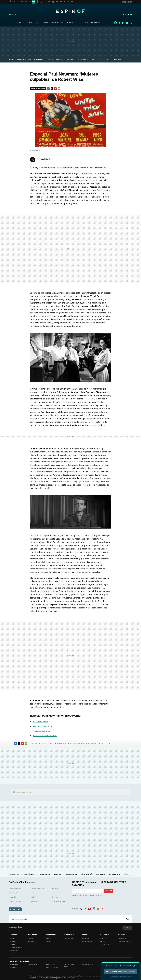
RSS (98, 908)
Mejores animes (101, 874)
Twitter (131, 23)
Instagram (115, 23)
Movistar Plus (14, 893)
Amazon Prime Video (37, 889)
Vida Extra (31, 941)
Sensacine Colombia (52, 967)
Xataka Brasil (13, 967)
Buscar (128, 919)
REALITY (38, 23)
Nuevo (126, 15)
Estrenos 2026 (58, 874)
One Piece (28, 59)
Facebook (119, 23)
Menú (15, 15)
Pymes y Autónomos (124, 941)
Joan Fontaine (61, 744)
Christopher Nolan (83, 59)
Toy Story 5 (34, 901)
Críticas (50, 744)
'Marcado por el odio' (42, 726)
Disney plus (56, 889)
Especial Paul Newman (77, 744)
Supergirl (13, 897)
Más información (71, 978)
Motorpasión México (88, 964)
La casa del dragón (16, 901)
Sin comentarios (39, 89)
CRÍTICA (18, 23)
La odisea (50, 59)
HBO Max (55, 897)
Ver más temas (15, 909)
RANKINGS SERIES (73, 23)
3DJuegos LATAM (32, 964)
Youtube (127, 23)
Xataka (12, 938)
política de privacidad (97, 895)
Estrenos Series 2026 (72, 874)
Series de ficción (15, 889)
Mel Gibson (59, 59)
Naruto (93, 59)
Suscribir (109, 891)
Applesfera (13, 944)
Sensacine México (51, 964)
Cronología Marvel (115, 874)
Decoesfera (103, 941)
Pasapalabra (117, 59)
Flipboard (123, 23)
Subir (126, 928)
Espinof (70, 11)
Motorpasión (86, 938)
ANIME (46, 23)
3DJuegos (30, 938)
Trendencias (103, 938)
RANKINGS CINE (58, 23)
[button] (44, 159)
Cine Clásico (42, 744)
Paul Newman (92, 744)
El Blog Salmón (122, 938)
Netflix (100, 59)
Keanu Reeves (70, 59)
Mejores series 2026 (29, 874)
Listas (54, 893)
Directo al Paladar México (69, 965)
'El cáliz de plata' (41, 722)
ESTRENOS (28, 23)
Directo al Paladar (69, 938)
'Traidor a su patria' (42, 731)
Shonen (108, 59)
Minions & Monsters (58, 901)
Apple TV (33, 897)
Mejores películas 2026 (44, 874)
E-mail (59, 89)
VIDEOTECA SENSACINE (92, 23)
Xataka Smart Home (15, 947)
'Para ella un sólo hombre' (45, 735)
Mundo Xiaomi (14, 951)
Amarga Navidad (39, 59)
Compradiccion (104, 944)
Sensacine (49, 938)
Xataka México (14, 964)
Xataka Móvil (13, 941)
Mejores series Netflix (87, 874)
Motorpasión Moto (87, 941)
